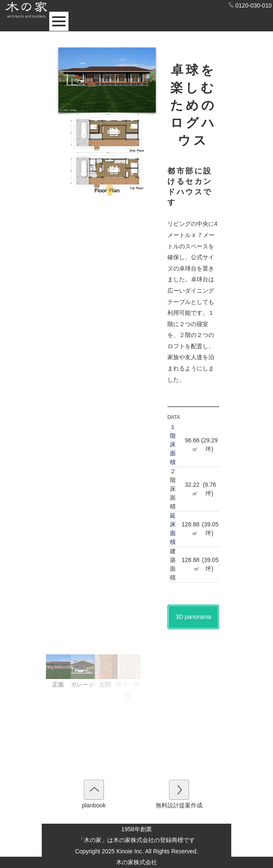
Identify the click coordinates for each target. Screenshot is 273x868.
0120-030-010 (250, 5)
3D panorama (193, 617)
